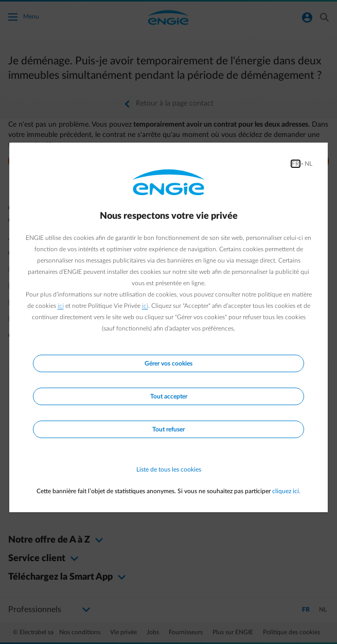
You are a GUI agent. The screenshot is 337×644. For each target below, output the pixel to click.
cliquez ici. (286, 491)
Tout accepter (169, 396)
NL (308, 164)
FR (296, 164)
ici (61, 306)
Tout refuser (168, 429)
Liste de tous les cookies (169, 469)
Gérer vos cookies (168, 363)
